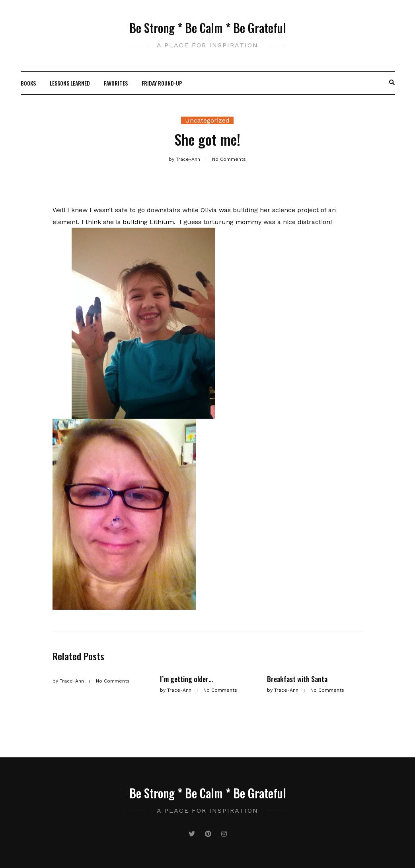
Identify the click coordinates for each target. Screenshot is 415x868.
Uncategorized (207, 120)
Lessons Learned (70, 83)
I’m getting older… (186, 679)
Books (28, 83)
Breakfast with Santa (297, 679)
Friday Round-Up (162, 83)
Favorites (116, 83)
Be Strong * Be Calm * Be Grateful (208, 28)
